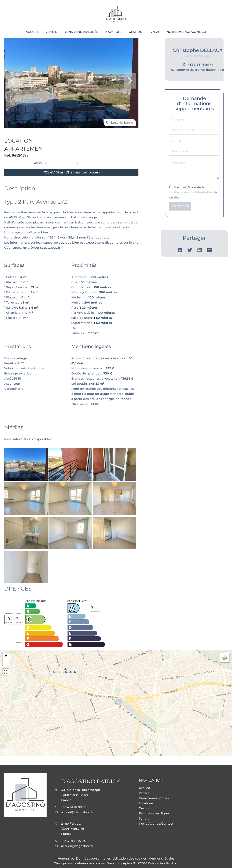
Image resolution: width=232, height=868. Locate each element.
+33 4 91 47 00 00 (74, 807)
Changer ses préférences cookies (79, 863)
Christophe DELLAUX (198, 50)
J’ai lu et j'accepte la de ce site (193, 192)
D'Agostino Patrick (91, 781)
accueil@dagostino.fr (77, 812)
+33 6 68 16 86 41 (200, 65)
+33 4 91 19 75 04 (73, 841)
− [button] (6, 663)
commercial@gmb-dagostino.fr (200, 70)
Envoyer (180, 206)
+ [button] (6, 656)
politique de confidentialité (191, 192)
